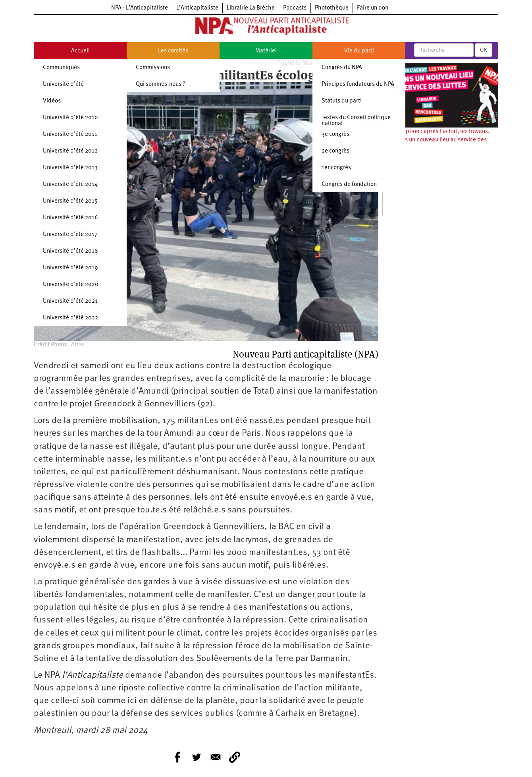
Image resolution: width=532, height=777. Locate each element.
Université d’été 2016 (70, 218)
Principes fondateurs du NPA (358, 84)
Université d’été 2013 (70, 168)
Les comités (173, 51)
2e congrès (335, 151)
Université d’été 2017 (70, 235)
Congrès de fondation (349, 185)
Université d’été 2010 (70, 118)
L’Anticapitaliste (197, 8)
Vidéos (52, 101)
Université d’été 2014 (70, 185)
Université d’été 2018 (70, 251)
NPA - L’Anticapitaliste (140, 8)
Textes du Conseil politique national (356, 121)
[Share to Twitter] (197, 757)
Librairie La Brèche (251, 8)
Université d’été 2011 (70, 134)
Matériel (266, 51)
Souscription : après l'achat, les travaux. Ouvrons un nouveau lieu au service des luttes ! (438, 140)
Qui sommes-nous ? (161, 84)
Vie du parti (359, 51)
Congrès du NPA (342, 68)
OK (484, 50)
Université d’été (63, 84)
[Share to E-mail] (216, 757)
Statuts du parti (342, 101)
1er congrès (336, 168)
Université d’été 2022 (70, 318)
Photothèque (332, 8)
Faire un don (373, 8)
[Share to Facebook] (177, 757)
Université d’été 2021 (70, 301)
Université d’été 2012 (70, 151)
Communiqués (61, 68)
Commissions (153, 68)
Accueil (80, 51)
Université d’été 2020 (71, 285)
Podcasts (295, 8)
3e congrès (335, 134)
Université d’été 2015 (70, 201)
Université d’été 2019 (70, 268)
